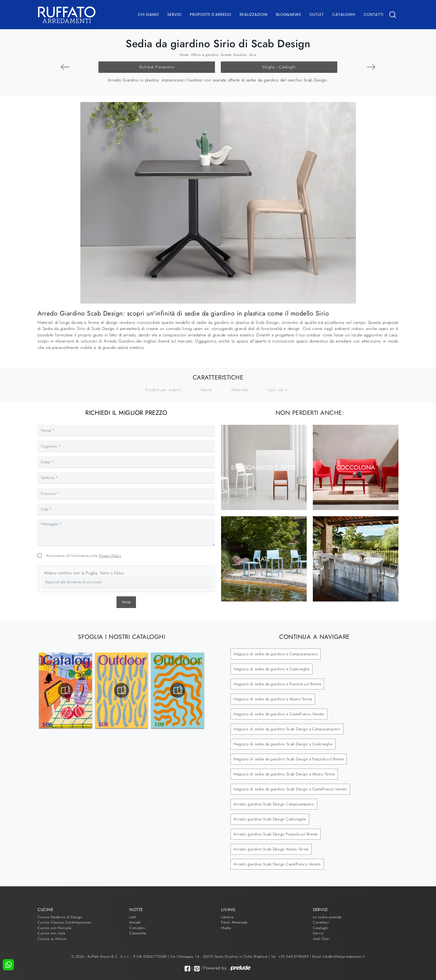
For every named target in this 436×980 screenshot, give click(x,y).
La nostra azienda (327, 917)
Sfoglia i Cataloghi (279, 67)
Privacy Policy (110, 556)
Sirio (253, 55)
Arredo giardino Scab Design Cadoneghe (270, 819)
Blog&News (289, 14)
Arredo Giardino (234, 55)
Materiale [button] (240, 390)
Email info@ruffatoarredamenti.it (339, 957)
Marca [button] (206, 390)
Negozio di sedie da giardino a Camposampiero (276, 654)
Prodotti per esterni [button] (163, 390)
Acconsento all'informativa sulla (84, 556)
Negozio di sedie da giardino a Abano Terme (273, 699)
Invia (126, 602)
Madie (226, 928)
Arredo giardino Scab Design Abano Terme (271, 849)
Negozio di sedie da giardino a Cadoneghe (272, 669)
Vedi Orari (321, 939)
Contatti (373, 14)
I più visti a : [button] (279, 390)
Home (184, 55)
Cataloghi (344, 14)
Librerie (227, 917)
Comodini (137, 928)
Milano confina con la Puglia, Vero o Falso (84, 573)
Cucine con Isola (51, 933)
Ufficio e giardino (205, 55)
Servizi (174, 14)
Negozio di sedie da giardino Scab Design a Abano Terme (284, 774)
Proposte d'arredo (211, 14)
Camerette (138, 933)
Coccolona (356, 467)
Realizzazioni (254, 14)
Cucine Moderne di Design (60, 917)
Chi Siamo (148, 14)
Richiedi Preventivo (157, 67)
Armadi (135, 922)
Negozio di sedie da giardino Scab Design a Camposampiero (287, 729)
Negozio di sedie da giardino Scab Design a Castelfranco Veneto (290, 789)
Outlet (317, 14)
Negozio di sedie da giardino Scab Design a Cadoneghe (283, 744)
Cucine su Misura (52, 939)
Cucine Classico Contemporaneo (65, 922)
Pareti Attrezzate (234, 922)
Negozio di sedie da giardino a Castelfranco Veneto (279, 714)
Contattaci (321, 922)
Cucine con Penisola (54, 928)
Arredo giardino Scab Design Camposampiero (274, 804)
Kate (264, 559)
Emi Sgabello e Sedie (264, 467)
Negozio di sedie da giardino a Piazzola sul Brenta (277, 684)
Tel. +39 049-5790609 (291, 957)
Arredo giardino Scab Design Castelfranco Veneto (277, 864)
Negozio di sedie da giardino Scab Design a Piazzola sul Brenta (289, 759)
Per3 (356, 559)
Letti (133, 917)
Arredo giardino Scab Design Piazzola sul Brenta (276, 834)
